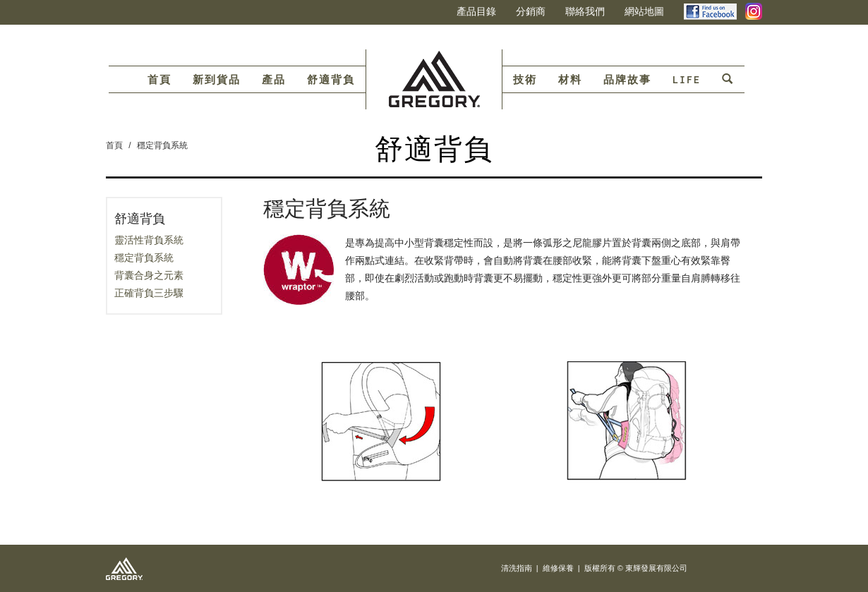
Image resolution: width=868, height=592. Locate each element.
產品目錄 (476, 11)
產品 (274, 80)
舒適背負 (331, 80)
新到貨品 (217, 80)
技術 (525, 80)
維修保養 (558, 568)
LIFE (687, 80)
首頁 (159, 80)
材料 (570, 80)
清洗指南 (517, 568)
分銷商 (531, 11)
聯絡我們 (585, 11)
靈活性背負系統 (149, 240)
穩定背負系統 (162, 145)
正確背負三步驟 (149, 293)
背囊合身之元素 (149, 275)
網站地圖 (644, 11)
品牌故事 (627, 80)
